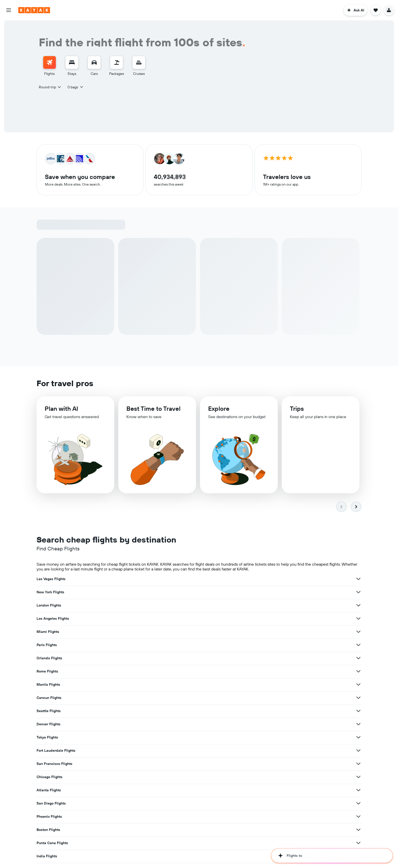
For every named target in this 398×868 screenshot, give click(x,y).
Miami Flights (160, 593)
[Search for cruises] (139, 62)
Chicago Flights (49, 645)
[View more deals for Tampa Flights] (135, 711)
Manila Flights (272, 606)
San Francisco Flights (278, 632)
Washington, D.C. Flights (169, 711)
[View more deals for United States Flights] (247, 672)
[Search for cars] (94, 62)
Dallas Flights (271, 698)
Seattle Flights (160, 619)
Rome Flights (159, 606)
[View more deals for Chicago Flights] (135, 645)
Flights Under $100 (122, 844)
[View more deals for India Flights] (135, 672)
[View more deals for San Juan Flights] (247, 698)
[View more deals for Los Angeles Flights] (135, 593)
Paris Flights (270, 593)
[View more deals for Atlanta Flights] (247, 645)
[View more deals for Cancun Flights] (135, 619)
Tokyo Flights (47, 632)
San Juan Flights (162, 698)
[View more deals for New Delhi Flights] (135, 698)
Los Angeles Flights (53, 593)
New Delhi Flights (51, 698)
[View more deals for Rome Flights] (247, 606)
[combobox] (50, 87)
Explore (219, 411)
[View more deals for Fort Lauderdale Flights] (247, 632)
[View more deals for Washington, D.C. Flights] (247, 711)
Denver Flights (272, 619)
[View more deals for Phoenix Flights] (135, 659)
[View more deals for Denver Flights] (358, 619)
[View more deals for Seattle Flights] (247, 619)
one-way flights (348, 839)
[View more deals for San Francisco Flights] (358, 632)
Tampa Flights (48, 711)
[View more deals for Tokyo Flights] (135, 632)
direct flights (324, 839)
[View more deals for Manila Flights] (358, 606)
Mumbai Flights (273, 711)
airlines (175, 834)
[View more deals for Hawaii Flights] (247, 685)
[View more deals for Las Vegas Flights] (135, 579)
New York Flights (162, 579)
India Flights (47, 672)
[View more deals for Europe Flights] (358, 672)
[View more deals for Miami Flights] (247, 593)
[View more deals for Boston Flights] (247, 659)
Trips (297, 411)
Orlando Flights (49, 606)
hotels (96, 853)
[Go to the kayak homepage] (34, 10)
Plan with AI (61, 410)
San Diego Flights (275, 645)
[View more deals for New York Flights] (247, 579)
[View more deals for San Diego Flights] (358, 645)
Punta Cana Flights (276, 659)
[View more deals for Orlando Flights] (135, 606)
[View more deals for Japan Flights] (135, 685)
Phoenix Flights (49, 659)
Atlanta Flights (160, 645)
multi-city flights (49, 844)
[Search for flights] (49, 62)
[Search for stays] (72, 62)
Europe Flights (272, 672)
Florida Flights (272, 685)
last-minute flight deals (81, 844)
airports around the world (229, 834)
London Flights (272, 579)
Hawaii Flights (160, 685)
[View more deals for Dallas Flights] (358, 698)
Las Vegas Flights (51, 579)
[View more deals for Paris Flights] (358, 593)
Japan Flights (48, 685)
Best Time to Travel (153, 410)
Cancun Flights (49, 619)
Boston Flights (160, 659)
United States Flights (166, 672)
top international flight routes (285, 834)
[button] (9, 10)
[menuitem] (49, 66)
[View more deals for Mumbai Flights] (358, 711)
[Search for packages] (117, 62)
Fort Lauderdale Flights (168, 632)
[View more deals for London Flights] (358, 579)
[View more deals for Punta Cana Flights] (358, 659)
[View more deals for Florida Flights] (358, 685)
